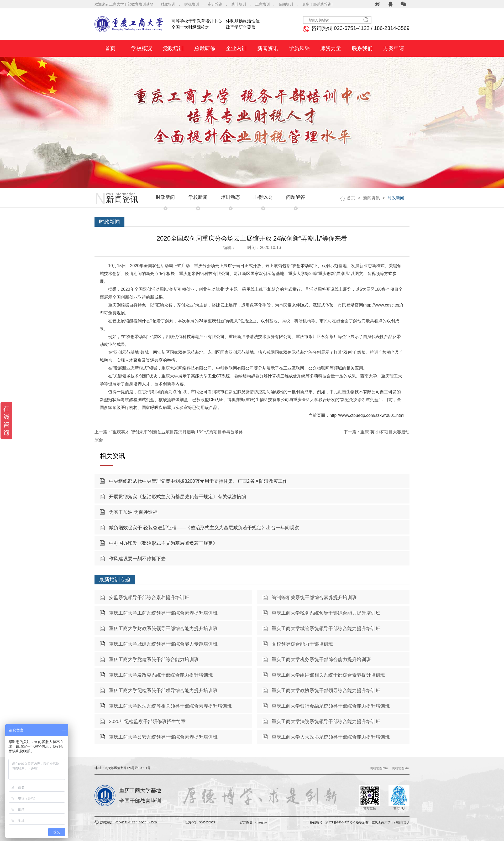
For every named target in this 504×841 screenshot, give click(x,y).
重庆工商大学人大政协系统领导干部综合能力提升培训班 (331, 737)
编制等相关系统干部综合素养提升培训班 (314, 598)
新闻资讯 (371, 198)
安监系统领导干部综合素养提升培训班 (149, 598)
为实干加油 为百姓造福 (133, 512)
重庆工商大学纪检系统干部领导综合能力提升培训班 (163, 691)
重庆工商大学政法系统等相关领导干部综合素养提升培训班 (170, 706)
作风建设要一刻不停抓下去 (137, 559)
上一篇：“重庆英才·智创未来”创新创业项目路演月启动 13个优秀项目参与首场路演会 (169, 436)
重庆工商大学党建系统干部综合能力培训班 (154, 660)
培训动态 (230, 197)
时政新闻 (165, 197)
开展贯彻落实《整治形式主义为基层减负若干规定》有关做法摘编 (177, 497)
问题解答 (296, 197)
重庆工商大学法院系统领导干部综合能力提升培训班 (326, 721)
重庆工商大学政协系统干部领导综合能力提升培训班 (326, 691)
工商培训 (262, 4)
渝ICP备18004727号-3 (340, 822)
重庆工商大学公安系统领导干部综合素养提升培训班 (163, 737)
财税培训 (192, 4)
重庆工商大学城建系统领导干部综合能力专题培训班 (163, 644)
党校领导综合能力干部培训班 (302, 644)
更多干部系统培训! (317, 4)
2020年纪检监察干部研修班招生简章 (147, 721)
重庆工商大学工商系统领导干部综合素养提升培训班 (163, 613)
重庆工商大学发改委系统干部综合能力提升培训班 (161, 675)
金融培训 (286, 4)
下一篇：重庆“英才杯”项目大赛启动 (377, 432)
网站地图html (379, 768)
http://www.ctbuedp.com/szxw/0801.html (367, 415)
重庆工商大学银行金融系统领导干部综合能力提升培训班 (331, 706)
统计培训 (239, 4)
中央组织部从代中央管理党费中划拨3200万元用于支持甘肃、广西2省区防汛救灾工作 (198, 481)
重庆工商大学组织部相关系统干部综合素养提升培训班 (328, 675)
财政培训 (168, 4)
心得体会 (263, 197)
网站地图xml (401, 768)
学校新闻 (198, 197)
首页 (351, 198)
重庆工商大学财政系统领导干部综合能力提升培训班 (163, 629)
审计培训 (215, 4)
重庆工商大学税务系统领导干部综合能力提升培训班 (326, 613)
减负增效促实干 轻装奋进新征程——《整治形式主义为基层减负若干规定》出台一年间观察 (204, 528)
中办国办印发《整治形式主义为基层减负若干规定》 (163, 543)
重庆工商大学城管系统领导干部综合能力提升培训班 (326, 629)
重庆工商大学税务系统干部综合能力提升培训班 (321, 660)
